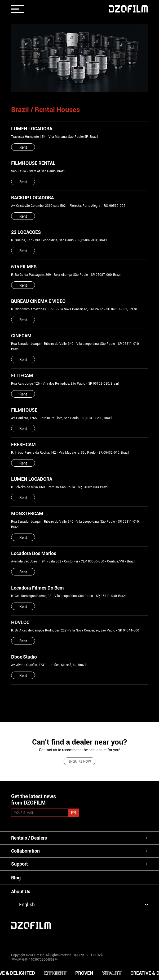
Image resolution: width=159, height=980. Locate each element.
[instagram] (23, 940)
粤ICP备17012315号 (88, 955)
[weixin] (108, 940)
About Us (21, 891)
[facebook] (79, 940)
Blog (16, 878)
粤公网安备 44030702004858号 (34, 960)
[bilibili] (136, 940)
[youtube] (51, 940)
